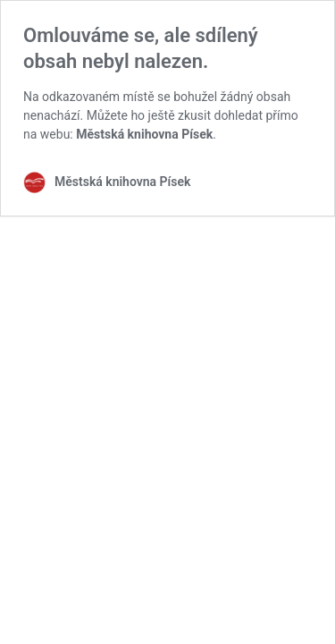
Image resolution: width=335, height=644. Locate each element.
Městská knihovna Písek (144, 134)
